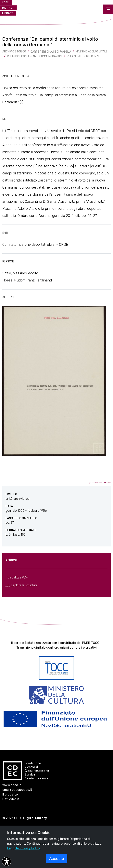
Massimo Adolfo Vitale (92, 52)
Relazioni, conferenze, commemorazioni (35, 56)
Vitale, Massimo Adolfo (20, 273)
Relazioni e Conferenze (83, 56)
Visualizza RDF (18, 577)
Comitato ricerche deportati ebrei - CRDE (35, 245)
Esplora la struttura (22, 585)
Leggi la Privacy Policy (24, 848)
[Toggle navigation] (108, 9)
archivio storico (14, 52)
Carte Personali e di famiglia (51, 52)
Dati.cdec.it (11, 799)
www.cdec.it (12, 785)
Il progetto (10, 794)
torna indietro (99, 483)
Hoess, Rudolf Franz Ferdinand (27, 280)
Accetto (57, 859)
